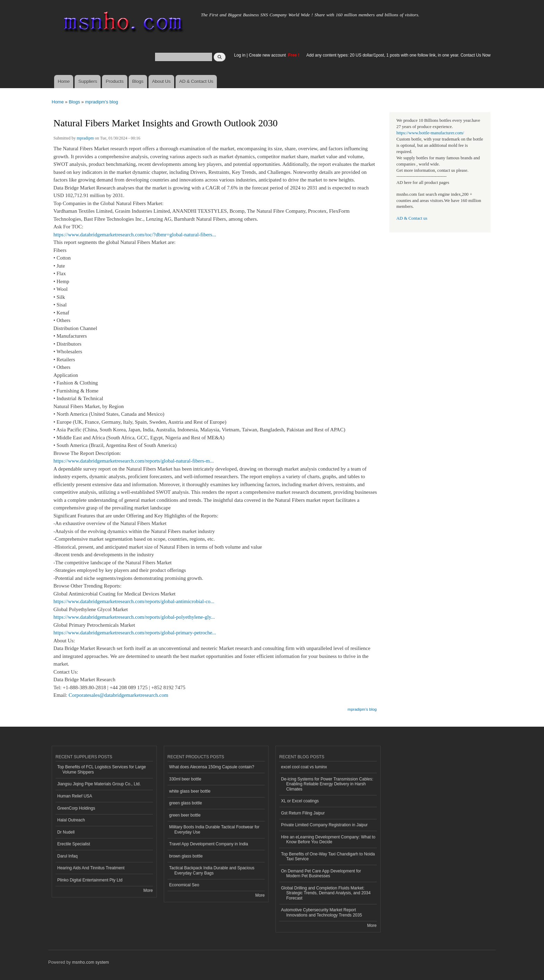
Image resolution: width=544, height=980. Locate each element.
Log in (240, 55)
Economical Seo (184, 885)
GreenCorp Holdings (76, 808)
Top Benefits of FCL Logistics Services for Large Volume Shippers (101, 769)
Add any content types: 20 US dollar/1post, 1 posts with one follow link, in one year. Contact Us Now (398, 55)
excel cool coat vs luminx (304, 767)
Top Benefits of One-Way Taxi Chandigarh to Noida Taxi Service (328, 856)
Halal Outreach (71, 820)
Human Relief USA (75, 796)
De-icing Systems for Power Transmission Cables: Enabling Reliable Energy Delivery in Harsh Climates (327, 784)
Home (64, 81)
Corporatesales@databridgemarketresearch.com (118, 695)
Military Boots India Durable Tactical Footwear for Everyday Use (214, 829)
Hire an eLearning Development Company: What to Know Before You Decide (328, 839)
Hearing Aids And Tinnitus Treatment (91, 868)
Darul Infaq (67, 856)
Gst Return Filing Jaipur (303, 813)
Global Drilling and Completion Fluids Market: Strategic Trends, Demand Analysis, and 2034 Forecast (326, 893)
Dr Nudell (66, 832)
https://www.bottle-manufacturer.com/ (430, 133)
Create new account (268, 55)
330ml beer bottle (185, 779)
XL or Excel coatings (300, 801)
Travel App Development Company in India (209, 844)
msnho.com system (91, 962)
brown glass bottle (186, 856)
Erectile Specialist (74, 844)
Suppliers (88, 81)
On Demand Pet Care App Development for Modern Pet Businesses (321, 873)
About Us (161, 81)
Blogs (138, 81)
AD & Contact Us (196, 81)
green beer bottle (185, 815)
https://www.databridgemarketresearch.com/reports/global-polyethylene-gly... (134, 617)
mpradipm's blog (101, 102)
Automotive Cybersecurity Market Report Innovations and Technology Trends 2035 (321, 912)
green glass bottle (186, 803)
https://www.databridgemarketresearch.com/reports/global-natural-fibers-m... (134, 461)
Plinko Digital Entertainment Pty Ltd (90, 880)
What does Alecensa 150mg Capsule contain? (212, 767)
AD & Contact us (412, 218)
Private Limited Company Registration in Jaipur (324, 825)
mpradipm (85, 138)
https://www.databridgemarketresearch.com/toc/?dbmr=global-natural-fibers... (135, 235)
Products (115, 81)
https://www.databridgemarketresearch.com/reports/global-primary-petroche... (135, 633)
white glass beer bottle (190, 791)
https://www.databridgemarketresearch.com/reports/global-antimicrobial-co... (134, 601)
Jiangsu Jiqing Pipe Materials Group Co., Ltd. (99, 784)
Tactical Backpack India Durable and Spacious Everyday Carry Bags (212, 870)
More (148, 890)
